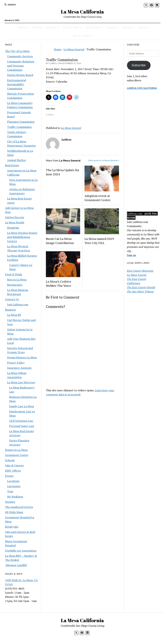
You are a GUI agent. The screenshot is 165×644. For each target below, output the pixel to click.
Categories (14, 486)
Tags (10, 491)
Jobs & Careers (81, 36)
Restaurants (15, 285)
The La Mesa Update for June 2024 (63, 172)
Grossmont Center (17, 455)
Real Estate (93, 27)
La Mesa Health (15, 222)
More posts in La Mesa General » (104, 160)
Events (9, 476)
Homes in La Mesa (16, 450)
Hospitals (13, 228)
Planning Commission (21, 122)
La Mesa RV (14, 315)
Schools (10, 460)
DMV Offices (13, 471)
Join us (131, 255)
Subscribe (139, 65)
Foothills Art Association (21, 551)
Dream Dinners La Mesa (22, 357)
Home (21, 27)
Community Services (20, 56)
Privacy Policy (16, 363)
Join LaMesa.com (18, 304)
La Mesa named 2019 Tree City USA (99, 241)
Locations (13, 481)
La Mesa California (82, 12)
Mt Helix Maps (14, 512)
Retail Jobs (12, 527)
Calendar (37, 27)
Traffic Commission (19, 127)
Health (111, 27)
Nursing (10, 502)
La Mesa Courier (137, 275)
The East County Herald (141, 287)
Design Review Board (20, 75)
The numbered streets (19, 507)
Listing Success (15, 217)
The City (127, 27)
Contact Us (12, 299)
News (142, 27)
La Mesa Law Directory (21, 382)
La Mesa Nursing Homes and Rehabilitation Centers (22, 237)
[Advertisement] (144, 154)
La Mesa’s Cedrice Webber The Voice (59, 283)
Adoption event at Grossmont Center (97, 198)
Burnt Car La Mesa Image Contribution (60, 241)
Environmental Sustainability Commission (17, 84)
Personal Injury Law (22, 426)
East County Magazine (140, 271)
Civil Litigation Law (21, 421)
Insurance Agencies (19, 368)
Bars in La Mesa (17, 280)
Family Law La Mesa (22, 406)
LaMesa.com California (142, 88)
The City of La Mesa (17, 51)
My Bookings (15, 497)
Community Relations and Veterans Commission (21, 66)
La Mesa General (74, 49)
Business (51, 27)
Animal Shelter (17, 160)
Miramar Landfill (16, 565)
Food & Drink (71, 27)
